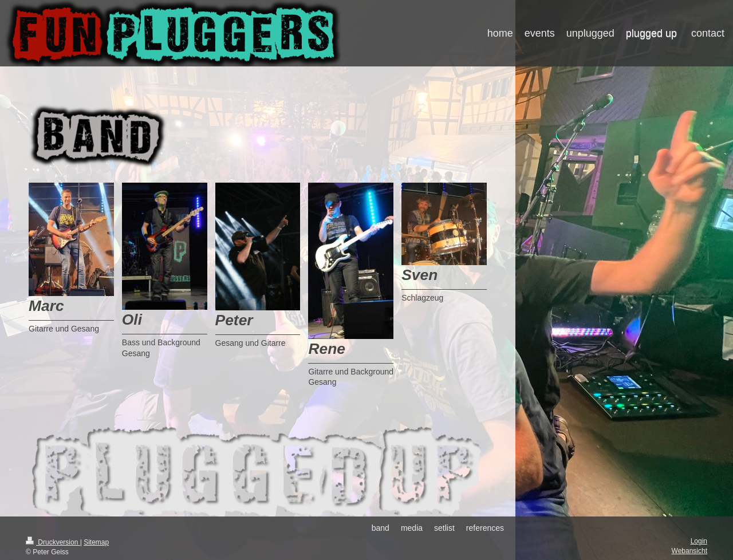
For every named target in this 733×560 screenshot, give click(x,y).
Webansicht (689, 551)
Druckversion (53, 542)
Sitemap (96, 542)
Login (699, 541)
